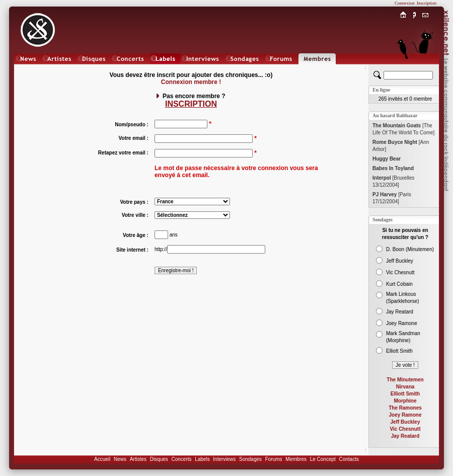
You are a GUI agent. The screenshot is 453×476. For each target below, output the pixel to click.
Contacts (349, 459)
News (120, 459)
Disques (159, 459)
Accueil (102, 459)
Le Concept (323, 459)
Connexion (405, 3)
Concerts (181, 459)
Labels (202, 459)
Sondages (250, 459)
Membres (296, 459)
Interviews (224, 459)
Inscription (427, 3)
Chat (426, 69)
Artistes (138, 459)
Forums (274, 459)
